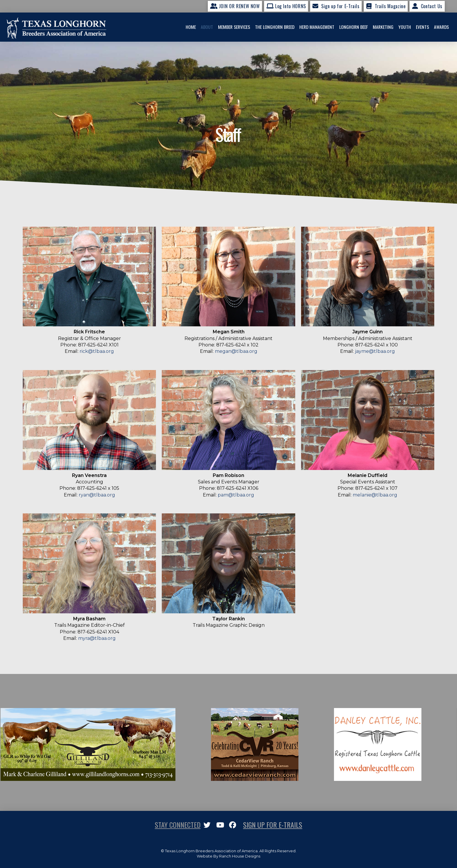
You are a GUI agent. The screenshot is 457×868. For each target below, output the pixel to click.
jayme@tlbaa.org (375, 351)
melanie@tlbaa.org (375, 495)
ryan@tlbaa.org (97, 495)
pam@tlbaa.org (236, 495)
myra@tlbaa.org (97, 638)
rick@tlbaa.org (97, 351)
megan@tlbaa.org (236, 351)
